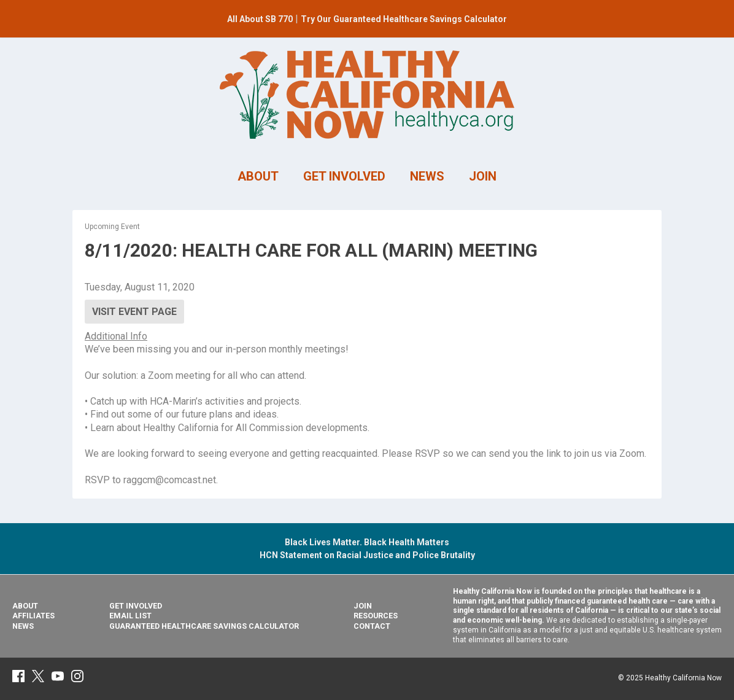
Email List (130, 616)
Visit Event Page (134, 312)
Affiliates (33, 616)
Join (363, 606)
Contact (372, 626)
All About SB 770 (260, 19)
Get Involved (136, 606)
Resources (376, 616)
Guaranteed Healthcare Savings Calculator (204, 626)
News (23, 626)
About (25, 606)
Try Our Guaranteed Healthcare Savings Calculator (404, 19)
